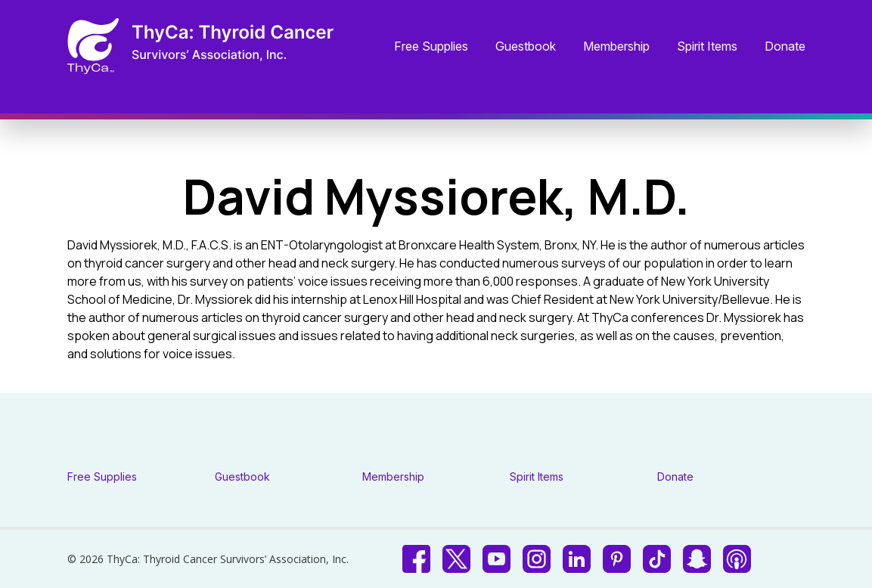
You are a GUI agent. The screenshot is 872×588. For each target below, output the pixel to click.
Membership (616, 47)
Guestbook (526, 47)
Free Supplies (431, 47)
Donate (785, 47)
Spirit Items (707, 47)
